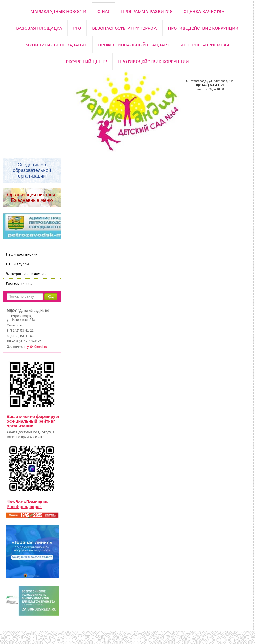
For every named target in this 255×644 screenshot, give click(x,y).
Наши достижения (22, 254)
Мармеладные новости (58, 11)
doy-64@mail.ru (35, 347)
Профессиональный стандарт (134, 45)
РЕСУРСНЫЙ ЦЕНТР (86, 62)
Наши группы (18, 264)
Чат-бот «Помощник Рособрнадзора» (27, 504)
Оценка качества (204, 11)
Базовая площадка (39, 28)
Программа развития (147, 11)
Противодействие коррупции (203, 28)
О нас (104, 11)
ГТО (77, 28)
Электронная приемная (26, 273)
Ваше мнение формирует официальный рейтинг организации (33, 421)
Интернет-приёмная (205, 45)
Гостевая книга (19, 283)
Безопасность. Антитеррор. (125, 28)
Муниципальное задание (56, 45)
